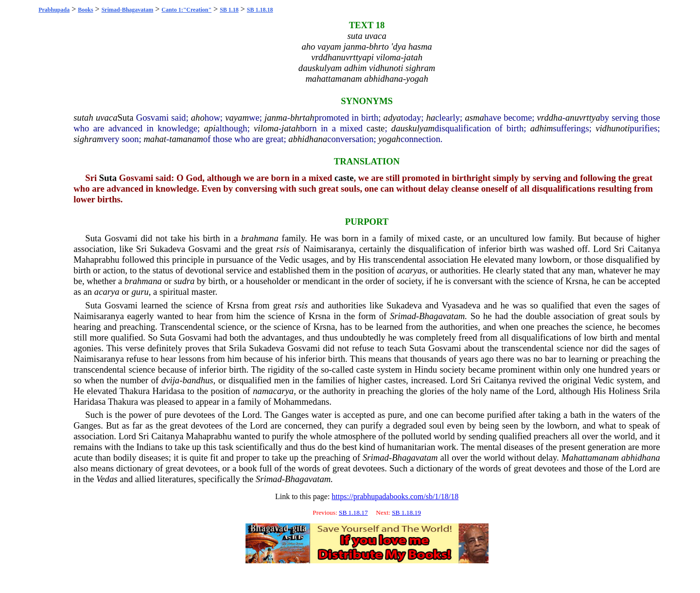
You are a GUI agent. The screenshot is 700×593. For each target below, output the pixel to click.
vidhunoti (612, 128)
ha (431, 117)
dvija (170, 380)
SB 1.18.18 (260, 10)
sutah (83, 117)
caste (376, 128)
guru (140, 292)
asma (474, 117)
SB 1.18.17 (353, 512)
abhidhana (308, 139)
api (210, 128)
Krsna (576, 281)
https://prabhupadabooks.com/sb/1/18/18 (395, 496)
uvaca (107, 117)
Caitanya (644, 249)
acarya (107, 292)
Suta (125, 117)
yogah (389, 139)
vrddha (550, 117)
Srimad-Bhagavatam (128, 10)
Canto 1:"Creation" (186, 10)
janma (276, 117)
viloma (266, 128)
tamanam (186, 139)
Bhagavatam (442, 316)
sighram (88, 139)
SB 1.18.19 (406, 512)
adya (392, 117)
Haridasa (169, 391)
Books (85, 10)
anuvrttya (583, 117)
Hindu (426, 369)
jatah (291, 128)
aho (198, 117)
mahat (155, 139)
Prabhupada (54, 10)
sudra (184, 281)
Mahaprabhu (96, 260)
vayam (237, 117)
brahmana (260, 238)
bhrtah (302, 117)
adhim (542, 128)
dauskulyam (413, 128)
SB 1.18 (229, 10)
